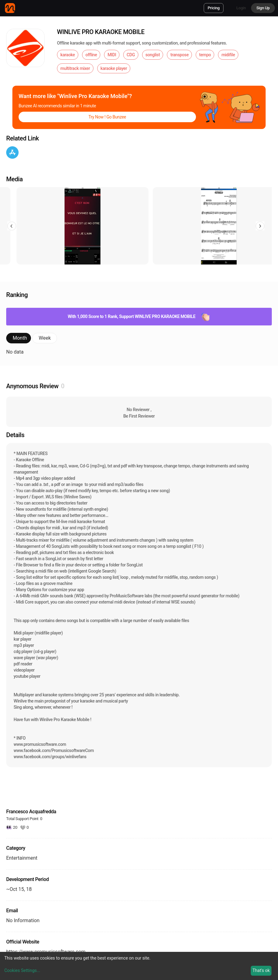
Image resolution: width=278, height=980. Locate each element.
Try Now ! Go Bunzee (107, 117)
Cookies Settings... (22, 970)
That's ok (261, 970)
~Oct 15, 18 (19, 889)
